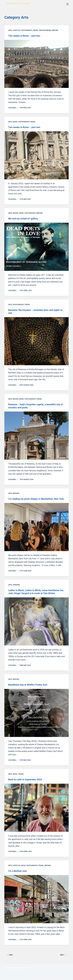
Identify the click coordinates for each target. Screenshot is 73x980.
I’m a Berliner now (17, 871)
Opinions (16, 585)
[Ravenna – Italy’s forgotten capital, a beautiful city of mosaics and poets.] (36, 436)
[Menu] (67, 4)
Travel (36, 30)
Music (15, 122)
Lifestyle (17, 30)
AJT (31, 968)
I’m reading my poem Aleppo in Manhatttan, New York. (36, 499)
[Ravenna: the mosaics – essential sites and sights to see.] (36, 341)
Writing (55, 30)
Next (63, 955)
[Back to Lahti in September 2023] (36, 808)
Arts (10, 30)
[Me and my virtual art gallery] (36, 247)
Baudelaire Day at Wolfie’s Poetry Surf (28, 685)
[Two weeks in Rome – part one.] (36, 155)
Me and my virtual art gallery (23, 219)
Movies (16, 213)
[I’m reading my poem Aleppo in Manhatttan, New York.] (36, 527)
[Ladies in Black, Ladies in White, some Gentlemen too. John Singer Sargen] (36, 621)
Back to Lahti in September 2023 (25, 779)
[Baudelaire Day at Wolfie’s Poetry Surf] (36, 713)
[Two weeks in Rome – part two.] (36, 64)
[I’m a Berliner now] (36, 899)
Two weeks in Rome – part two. (24, 36)
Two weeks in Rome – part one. (24, 127)
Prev (10, 955)
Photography (27, 30)
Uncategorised (45, 30)
